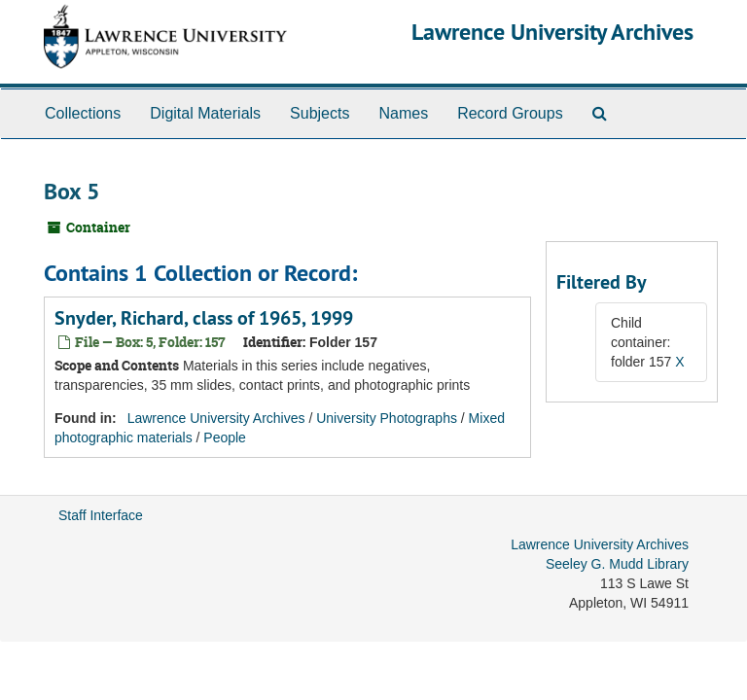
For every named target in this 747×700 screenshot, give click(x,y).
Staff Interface (101, 515)
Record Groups (510, 113)
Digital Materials (205, 113)
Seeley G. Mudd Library (617, 564)
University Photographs (387, 418)
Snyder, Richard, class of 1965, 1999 (204, 318)
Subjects (320, 113)
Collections (83, 113)
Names (403, 113)
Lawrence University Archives (552, 32)
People (225, 437)
